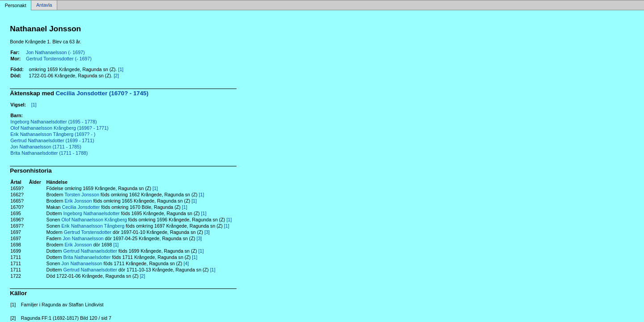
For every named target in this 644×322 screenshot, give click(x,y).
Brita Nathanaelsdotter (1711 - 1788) (49, 153)
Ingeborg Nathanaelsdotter (91, 213)
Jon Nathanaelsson (83, 238)
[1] (121, 69)
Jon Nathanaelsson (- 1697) (55, 52)
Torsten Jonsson (82, 195)
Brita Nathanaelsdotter (87, 257)
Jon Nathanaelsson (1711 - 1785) (46, 147)
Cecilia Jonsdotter (81, 207)
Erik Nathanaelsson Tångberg (93, 226)
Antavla (44, 5)
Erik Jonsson (78, 201)
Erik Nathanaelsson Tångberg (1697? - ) (53, 134)
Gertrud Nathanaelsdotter (90, 251)
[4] (186, 263)
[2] (116, 76)
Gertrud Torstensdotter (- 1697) (59, 59)
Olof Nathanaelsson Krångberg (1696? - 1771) (59, 128)
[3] (207, 232)
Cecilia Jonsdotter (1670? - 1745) (102, 93)
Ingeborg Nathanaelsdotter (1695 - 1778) (53, 122)
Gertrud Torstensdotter (88, 232)
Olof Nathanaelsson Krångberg (94, 220)
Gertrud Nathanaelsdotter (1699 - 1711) (52, 140)
